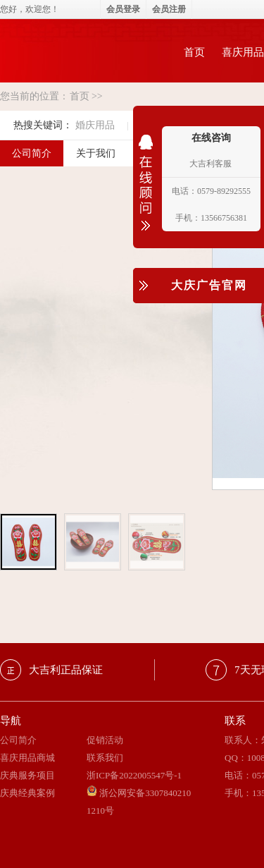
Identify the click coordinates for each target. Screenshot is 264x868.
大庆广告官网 (209, 285)
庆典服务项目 (27, 775)
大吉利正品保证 (66, 670)
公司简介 (18, 740)
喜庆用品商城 (27, 758)
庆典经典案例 (27, 793)
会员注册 (169, 9)
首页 (194, 52)
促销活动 (105, 740)
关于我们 (96, 153)
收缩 (146, 192)
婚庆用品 (95, 125)
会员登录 (123, 9)
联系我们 (105, 758)
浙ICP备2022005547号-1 (134, 775)
